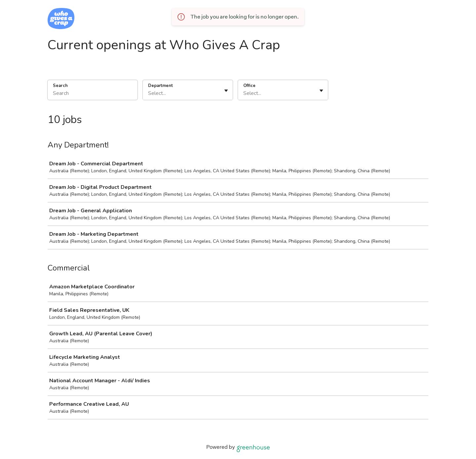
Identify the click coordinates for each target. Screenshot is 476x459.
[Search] (93, 94)
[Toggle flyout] (226, 91)
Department (160, 86)
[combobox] (149, 93)
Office (249, 86)
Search (60, 86)
